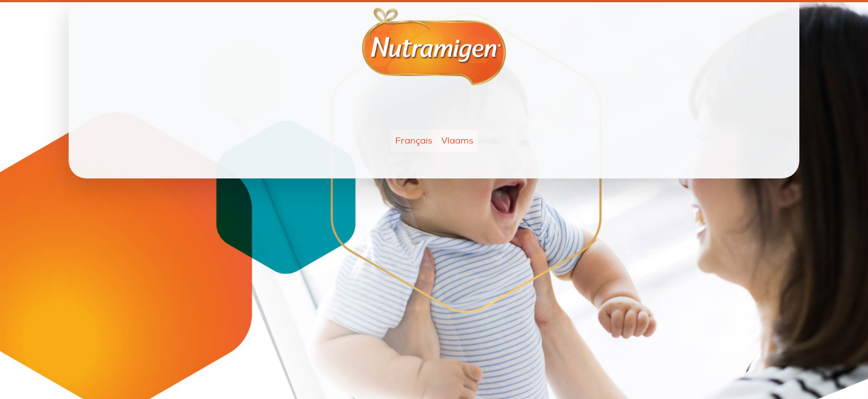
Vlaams (457, 141)
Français (414, 141)
